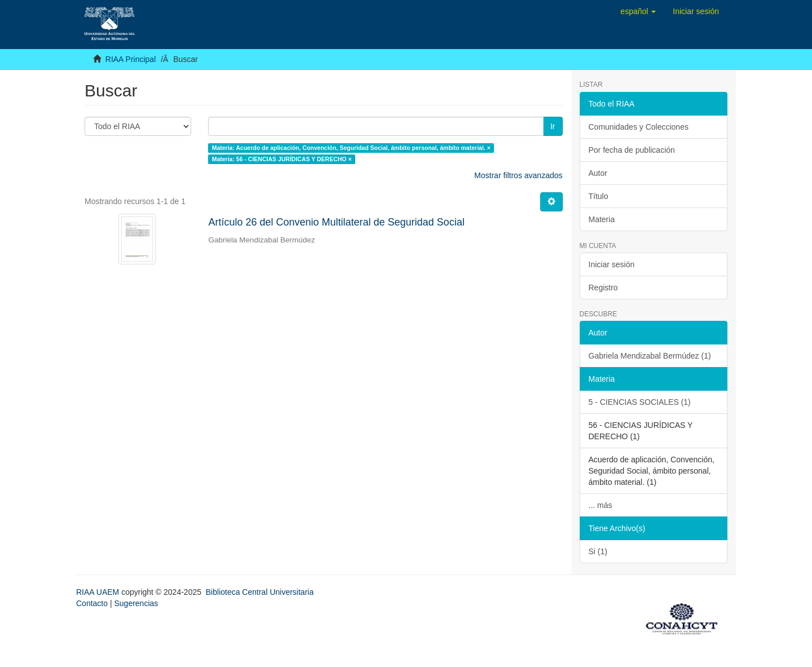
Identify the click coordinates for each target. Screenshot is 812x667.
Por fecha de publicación (632, 150)
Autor (598, 173)
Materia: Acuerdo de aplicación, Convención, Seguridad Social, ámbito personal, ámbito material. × (351, 148)
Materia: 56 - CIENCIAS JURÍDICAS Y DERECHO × (282, 159)
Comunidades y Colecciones (639, 127)
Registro (603, 288)
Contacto (92, 603)
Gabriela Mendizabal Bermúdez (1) (650, 356)
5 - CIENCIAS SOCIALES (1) (640, 402)
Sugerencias (136, 603)
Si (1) (598, 551)
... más (601, 505)
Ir (553, 126)
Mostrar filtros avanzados (518, 175)
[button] (638, 11)
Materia (602, 219)
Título (599, 196)
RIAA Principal (131, 59)
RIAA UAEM (99, 592)
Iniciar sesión (612, 264)
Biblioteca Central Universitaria (260, 592)
